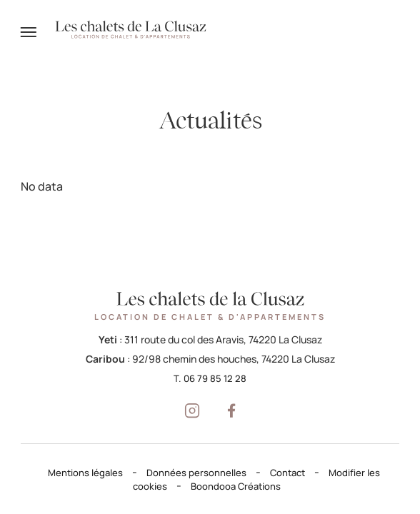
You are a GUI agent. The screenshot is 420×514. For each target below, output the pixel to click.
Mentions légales (85, 473)
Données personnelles (196, 473)
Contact (287, 473)
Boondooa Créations (236, 486)
